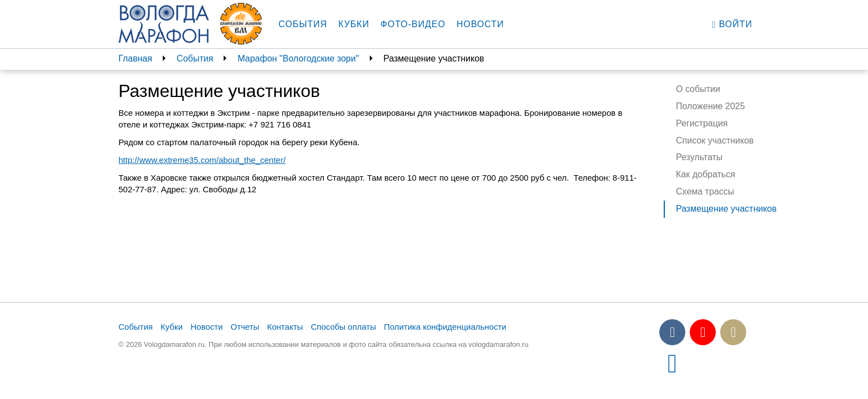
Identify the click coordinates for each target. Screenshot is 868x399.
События (303, 24)
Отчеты (245, 327)
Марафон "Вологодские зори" (298, 58)
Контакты (285, 327)
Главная (135, 58)
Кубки (354, 24)
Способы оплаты (343, 327)
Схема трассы (705, 191)
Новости (480, 24)
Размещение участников (726, 209)
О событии (698, 89)
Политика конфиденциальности (445, 327)
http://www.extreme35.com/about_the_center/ (202, 160)
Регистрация (702, 123)
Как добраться (706, 174)
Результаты (699, 157)
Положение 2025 (711, 106)
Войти (732, 24)
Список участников (715, 140)
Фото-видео (413, 24)
